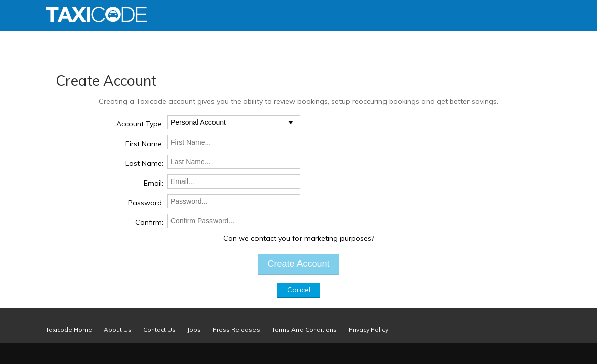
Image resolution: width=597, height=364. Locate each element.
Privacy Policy (368, 329)
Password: (146, 203)
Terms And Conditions (304, 329)
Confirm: (149, 222)
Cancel (299, 290)
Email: (154, 183)
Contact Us (159, 329)
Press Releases (236, 329)
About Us (118, 329)
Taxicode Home (69, 329)
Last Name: (144, 163)
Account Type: (140, 124)
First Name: (144, 144)
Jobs (194, 329)
